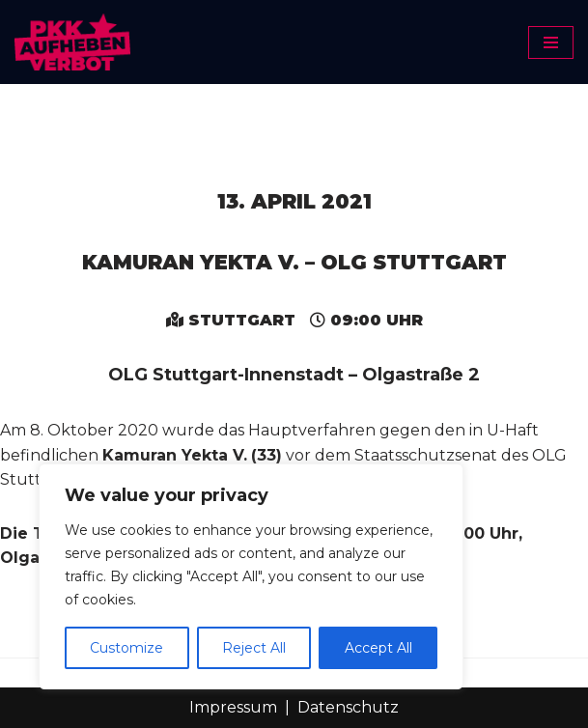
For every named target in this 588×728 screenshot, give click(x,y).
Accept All (378, 648)
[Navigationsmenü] (551, 42)
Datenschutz (348, 707)
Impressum (233, 707)
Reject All (254, 648)
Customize (126, 648)
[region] (251, 576)
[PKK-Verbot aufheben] (72, 42)
